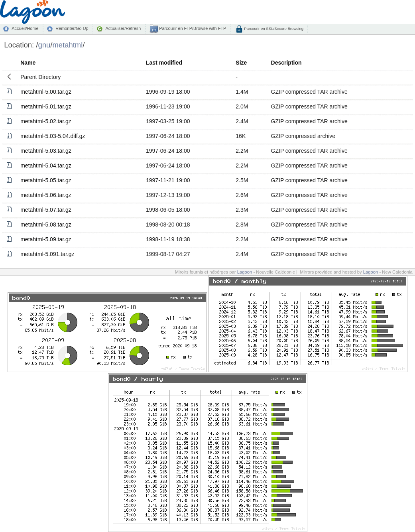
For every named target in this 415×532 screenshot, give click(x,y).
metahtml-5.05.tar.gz (46, 180)
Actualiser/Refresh (123, 28)
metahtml (67, 45)
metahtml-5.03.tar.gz (46, 151)
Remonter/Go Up (72, 28)
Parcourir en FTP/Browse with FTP (192, 28)
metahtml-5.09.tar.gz (46, 239)
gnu (44, 45)
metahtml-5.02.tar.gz (46, 121)
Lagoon (245, 272)
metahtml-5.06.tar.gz (46, 195)
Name (28, 63)
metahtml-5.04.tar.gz (46, 166)
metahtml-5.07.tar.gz (46, 210)
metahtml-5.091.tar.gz (47, 254)
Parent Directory (40, 77)
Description (286, 63)
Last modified (164, 63)
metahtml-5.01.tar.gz (46, 106)
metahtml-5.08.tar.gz (46, 225)
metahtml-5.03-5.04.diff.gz (53, 136)
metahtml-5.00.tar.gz (46, 92)
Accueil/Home (25, 28)
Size (241, 63)
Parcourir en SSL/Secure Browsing (273, 29)
